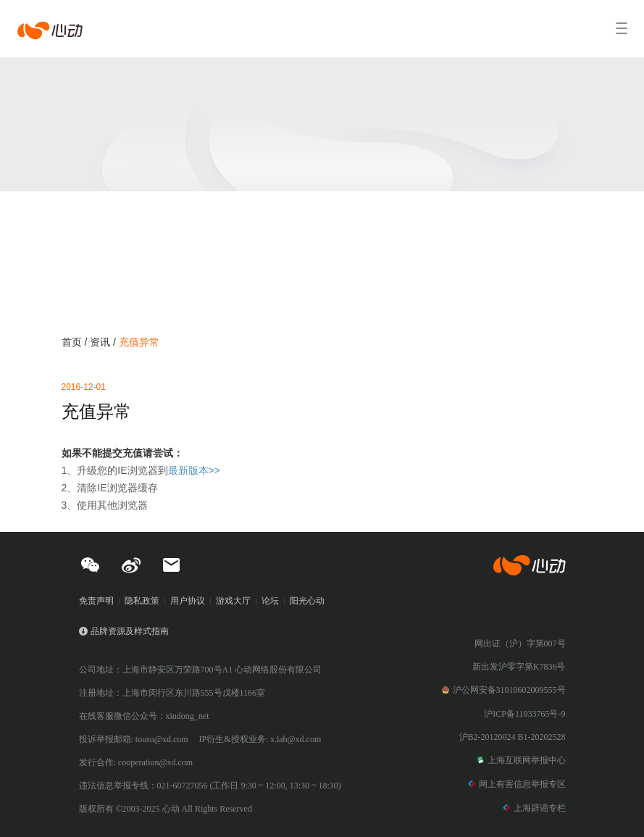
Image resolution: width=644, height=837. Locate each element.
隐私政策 (142, 601)
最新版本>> (194, 470)
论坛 (270, 601)
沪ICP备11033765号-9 (524, 714)
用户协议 (188, 601)
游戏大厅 (233, 601)
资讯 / (104, 342)
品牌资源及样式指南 (130, 631)
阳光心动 (307, 601)
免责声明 (96, 601)
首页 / (76, 342)
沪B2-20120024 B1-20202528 (513, 737)
